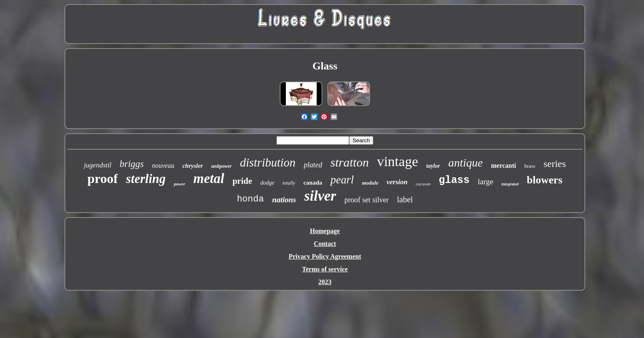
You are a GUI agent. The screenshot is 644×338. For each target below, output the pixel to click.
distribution (268, 162)
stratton (350, 162)
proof (103, 178)
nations (284, 200)
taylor (433, 166)
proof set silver (367, 200)
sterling (146, 179)
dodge (267, 183)
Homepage (325, 231)
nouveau (163, 166)
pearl (342, 180)
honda (251, 199)
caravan (423, 184)
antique (465, 163)
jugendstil (98, 165)
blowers (545, 180)
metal (209, 178)
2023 (325, 282)
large (485, 182)
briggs (132, 164)
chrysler (193, 166)
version (397, 182)
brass (530, 166)
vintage (398, 161)
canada (313, 183)
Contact (325, 244)
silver (320, 196)
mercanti (503, 166)
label (405, 199)
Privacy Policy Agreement (325, 256)
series (555, 164)
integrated (510, 184)
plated (313, 165)
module (370, 183)
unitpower (221, 166)
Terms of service (325, 269)
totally (289, 183)
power (179, 184)
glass (454, 180)
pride (242, 181)
